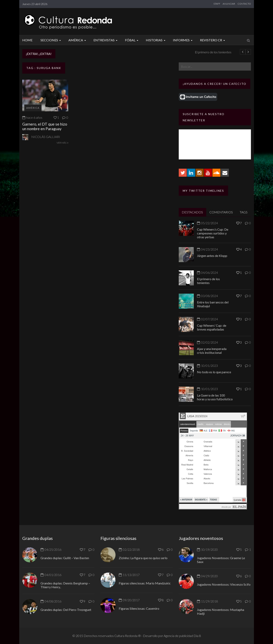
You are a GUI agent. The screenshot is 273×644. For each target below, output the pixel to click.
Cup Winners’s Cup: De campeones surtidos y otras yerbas (213, 233)
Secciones (51, 40)
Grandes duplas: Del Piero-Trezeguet (66, 610)
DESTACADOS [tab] (192, 212)
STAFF (217, 4)
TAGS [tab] (244, 212)
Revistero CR (213, 40)
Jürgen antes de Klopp (77, 52)
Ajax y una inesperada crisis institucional (212, 351)
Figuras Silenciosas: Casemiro (139, 608)
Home (27, 40)
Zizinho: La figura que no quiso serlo (143, 558)
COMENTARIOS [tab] (221, 212)
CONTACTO (244, 4)
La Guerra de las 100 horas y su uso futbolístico (215, 397)
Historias (156, 40)
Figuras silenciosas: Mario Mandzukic (145, 583)
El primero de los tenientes (208, 281)
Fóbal (132, 40)
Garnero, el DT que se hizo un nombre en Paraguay (45, 126)
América (78, 40)
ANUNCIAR (229, 4)
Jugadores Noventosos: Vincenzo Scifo (224, 584)
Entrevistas (106, 40)
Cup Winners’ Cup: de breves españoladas (212, 327)
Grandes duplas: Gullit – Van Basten (65, 558)
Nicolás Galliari (46, 137)
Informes (183, 40)
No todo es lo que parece (214, 372)
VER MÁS (62, 143)
